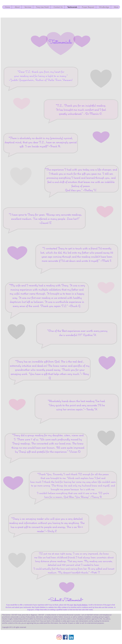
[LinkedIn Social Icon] (71, 637)
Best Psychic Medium (81, 605)
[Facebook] (65, 637)
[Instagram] (59, 637)
